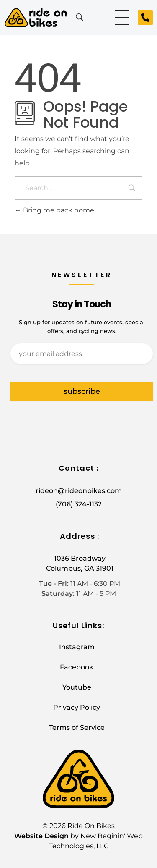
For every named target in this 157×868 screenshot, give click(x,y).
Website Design (41, 836)
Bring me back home (54, 210)
